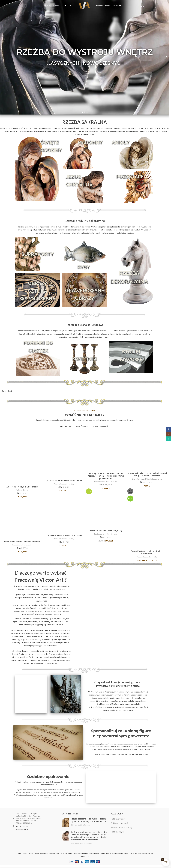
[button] (3, 57)
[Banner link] (48, 744)
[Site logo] (85, 5)
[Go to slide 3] (87, 112)
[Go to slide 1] (82, 112)
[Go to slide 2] (85, 112)
